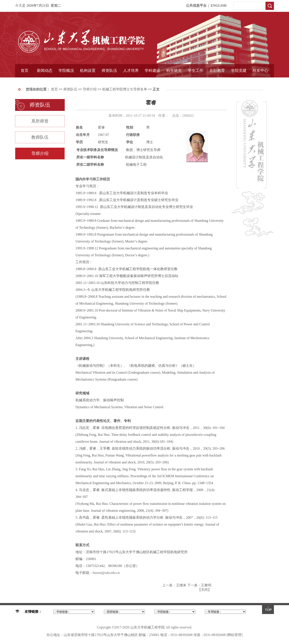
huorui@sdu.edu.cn (106, 573)
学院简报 (45, 81)
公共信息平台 (196, 6)
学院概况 (66, 71)
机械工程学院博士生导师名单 (125, 89)
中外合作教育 (217, 81)
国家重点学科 (152, 81)
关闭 (204, 590)
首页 (25, 71)
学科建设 (152, 71)
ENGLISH (219, 6)
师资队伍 (109, 71)
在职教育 (217, 71)
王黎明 (206, 585)
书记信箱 (66, 81)
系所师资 (40, 121)
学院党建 (239, 71)
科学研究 (174, 71)
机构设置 (88, 71)
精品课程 (131, 81)
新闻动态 (45, 71)
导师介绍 (109, 81)
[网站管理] (235, 635)
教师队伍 (40, 137)
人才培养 (131, 71)
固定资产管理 (174, 81)
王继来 (181, 585)
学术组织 (88, 81)
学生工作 (196, 71)
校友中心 (260, 71)
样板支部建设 (239, 81)
